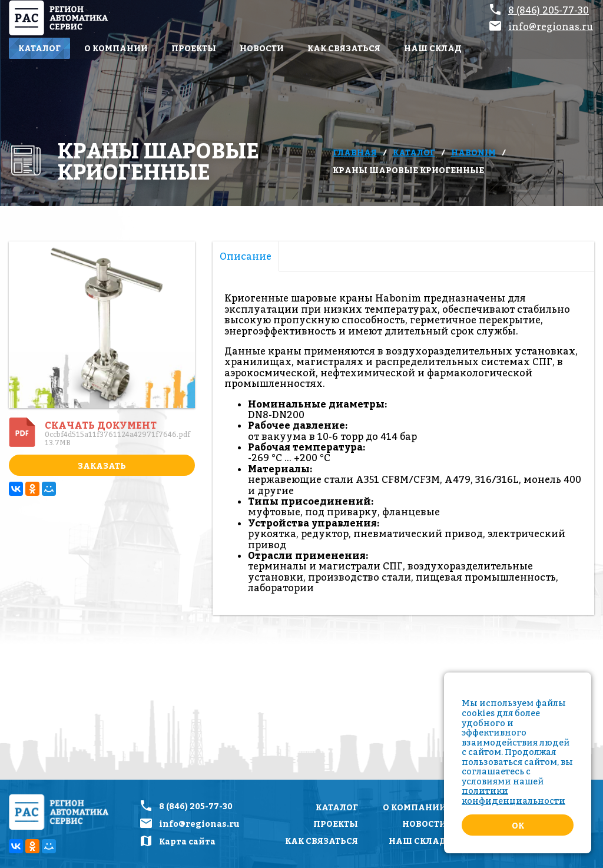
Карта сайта (187, 842)
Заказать (102, 466)
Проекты (194, 48)
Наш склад (433, 48)
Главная (355, 152)
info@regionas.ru (551, 26)
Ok (518, 825)
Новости (262, 48)
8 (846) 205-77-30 (549, 10)
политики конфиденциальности (513, 796)
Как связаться (344, 48)
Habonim (473, 152)
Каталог (39, 48)
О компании (116, 48)
